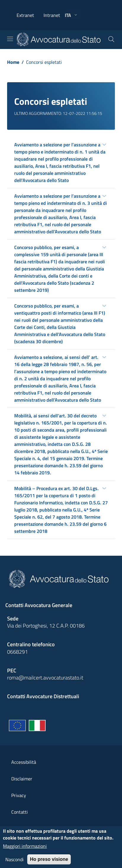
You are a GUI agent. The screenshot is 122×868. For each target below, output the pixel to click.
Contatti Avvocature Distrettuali (43, 696)
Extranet (25, 15)
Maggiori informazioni (25, 849)
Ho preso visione (49, 863)
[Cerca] (111, 39)
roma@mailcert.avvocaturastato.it (45, 678)
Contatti (20, 812)
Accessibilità (24, 762)
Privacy (19, 795)
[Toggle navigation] (10, 39)
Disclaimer (22, 779)
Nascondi (15, 863)
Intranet (52, 15)
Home (13, 62)
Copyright (21, 829)
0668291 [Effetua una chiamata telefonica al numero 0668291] (17, 652)
